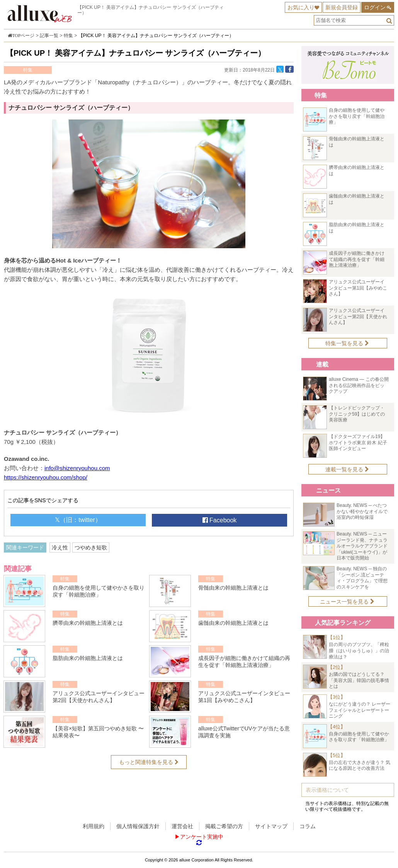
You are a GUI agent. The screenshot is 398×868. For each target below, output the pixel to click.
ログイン (375, 7)
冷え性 (60, 547)
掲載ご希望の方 (224, 826)
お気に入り (301, 7)
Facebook (220, 520)
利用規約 (94, 826)
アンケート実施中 (202, 837)
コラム (308, 826)
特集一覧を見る (347, 343)
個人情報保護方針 (138, 826)
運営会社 (182, 826)
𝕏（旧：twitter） (78, 520)
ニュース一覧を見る (347, 602)
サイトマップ (271, 826)
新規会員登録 (342, 7)
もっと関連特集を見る (149, 762)
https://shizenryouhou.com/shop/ (46, 477)
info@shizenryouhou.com (77, 468)
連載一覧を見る (347, 469)
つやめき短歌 (91, 547)
